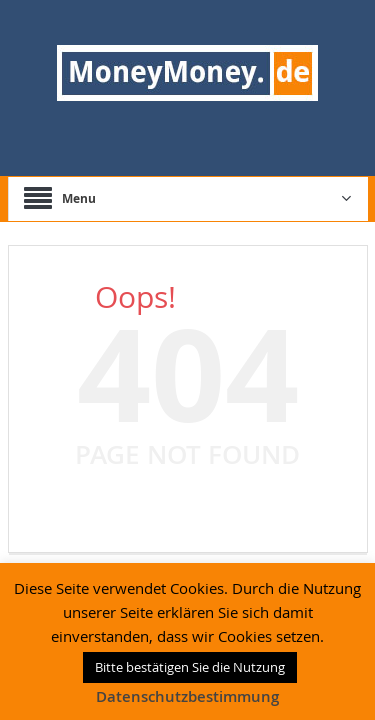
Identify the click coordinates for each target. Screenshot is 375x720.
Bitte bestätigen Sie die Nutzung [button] (190, 667)
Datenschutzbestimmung (187, 696)
